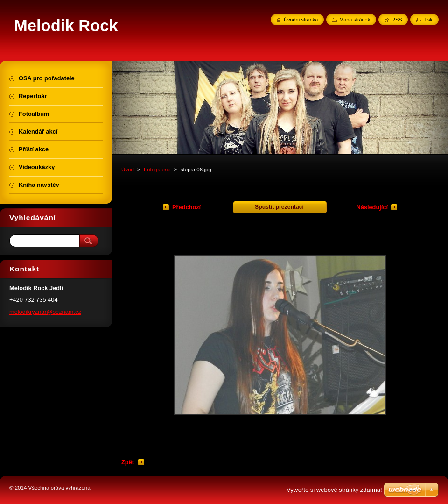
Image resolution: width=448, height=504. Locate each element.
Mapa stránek (355, 20)
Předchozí (186, 207)
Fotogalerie (157, 170)
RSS (397, 20)
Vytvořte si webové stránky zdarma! (334, 490)
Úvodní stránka (301, 20)
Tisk (428, 20)
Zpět (128, 462)
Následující (372, 207)
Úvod (128, 170)
